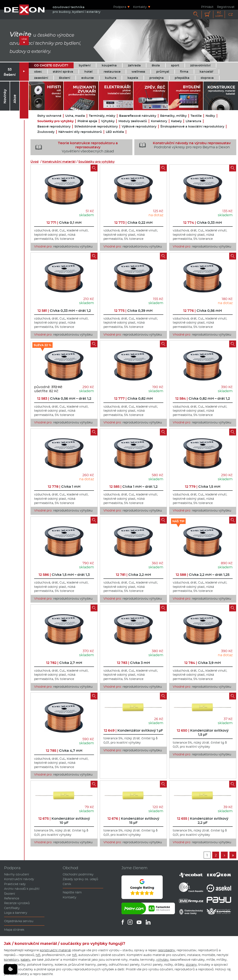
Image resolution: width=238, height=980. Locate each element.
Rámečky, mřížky (173, 116)
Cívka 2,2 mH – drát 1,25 (203, 575)
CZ (231, 14)
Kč (219, 14)
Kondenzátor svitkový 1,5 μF (203, 732)
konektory (11, 960)
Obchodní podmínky (78, 874)
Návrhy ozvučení (17, 874)
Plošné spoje (87, 121)
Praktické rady (15, 884)
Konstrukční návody (19, 879)
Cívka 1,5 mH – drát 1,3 (64, 575)
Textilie (196, 116)
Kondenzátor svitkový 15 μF (133, 821)
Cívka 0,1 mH (64, 223)
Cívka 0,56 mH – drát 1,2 (64, 398)
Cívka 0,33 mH (203, 223)
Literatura (193, 121)
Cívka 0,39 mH (133, 311)
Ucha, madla (75, 116)
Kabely (176, 121)
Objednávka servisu (19, 921)
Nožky (210, 116)
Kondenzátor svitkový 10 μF (64, 821)
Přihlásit (207, 7)
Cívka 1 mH (64, 487)
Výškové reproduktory (139, 127)
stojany (191, 965)
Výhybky (108, 121)
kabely (25, 960)
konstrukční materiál (55, 950)
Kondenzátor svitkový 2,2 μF (203, 821)
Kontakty (140, 7)
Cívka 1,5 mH (203, 487)
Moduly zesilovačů (133, 121)
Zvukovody (46, 132)
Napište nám (72, 892)
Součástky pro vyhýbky (55, 121)
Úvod (35, 162)
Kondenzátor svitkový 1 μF (133, 730)
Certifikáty (12, 908)
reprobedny (166, 950)
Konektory (159, 121)
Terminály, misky (102, 116)
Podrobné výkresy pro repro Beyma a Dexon (183, 145)
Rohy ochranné (49, 116)
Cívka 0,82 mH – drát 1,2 (203, 398)
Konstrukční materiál (59, 162)
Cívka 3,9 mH (203, 663)
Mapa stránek (14, 930)
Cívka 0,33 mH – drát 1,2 (64, 311)
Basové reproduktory (54, 127)
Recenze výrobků (17, 903)
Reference (12, 898)
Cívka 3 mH (133, 663)
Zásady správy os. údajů (80, 879)
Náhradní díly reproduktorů (80, 132)
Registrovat (226, 7)
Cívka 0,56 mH (203, 311)
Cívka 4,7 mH (64, 751)
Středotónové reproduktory (96, 127)
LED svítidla (115, 132)
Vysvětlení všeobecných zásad (75, 147)
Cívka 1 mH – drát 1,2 (133, 487)
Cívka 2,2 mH (133, 575)
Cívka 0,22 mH (133, 223)
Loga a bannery (16, 913)
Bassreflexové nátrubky (138, 116)
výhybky (162, 960)
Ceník (67, 884)
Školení (10, 894)
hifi (38, 955)
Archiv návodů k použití (22, 889)
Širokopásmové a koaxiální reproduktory (192, 127)
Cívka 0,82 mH (133, 398)
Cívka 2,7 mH (64, 663)
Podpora (120, 7)
